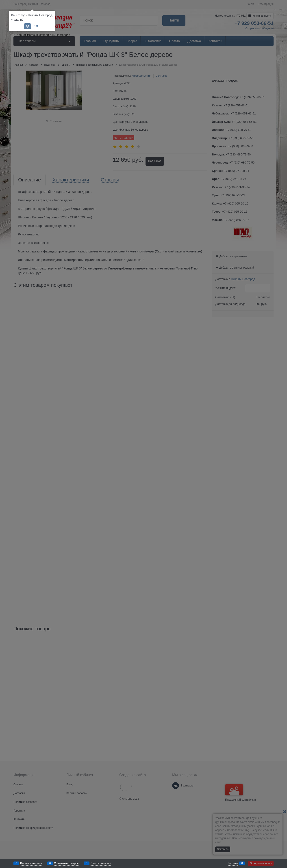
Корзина (233, 863)
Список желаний (101, 863)
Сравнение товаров (66, 863)
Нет (36, 26)
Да (27, 26)
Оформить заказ (261, 863)
